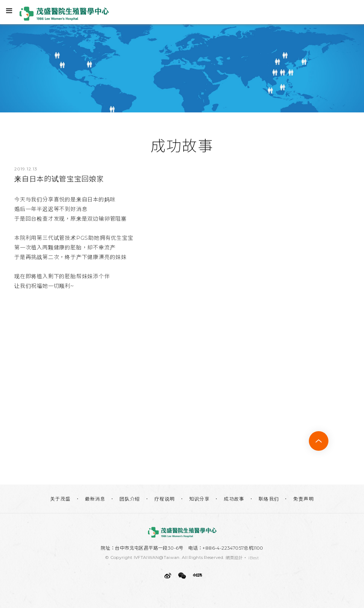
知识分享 (200, 499)
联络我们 (269, 499)
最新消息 (95, 499)
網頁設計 (234, 558)
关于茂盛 (60, 499)
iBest (254, 558)
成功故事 (234, 499)
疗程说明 (165, 499)
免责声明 (304, 499)
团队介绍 (130, 499)
